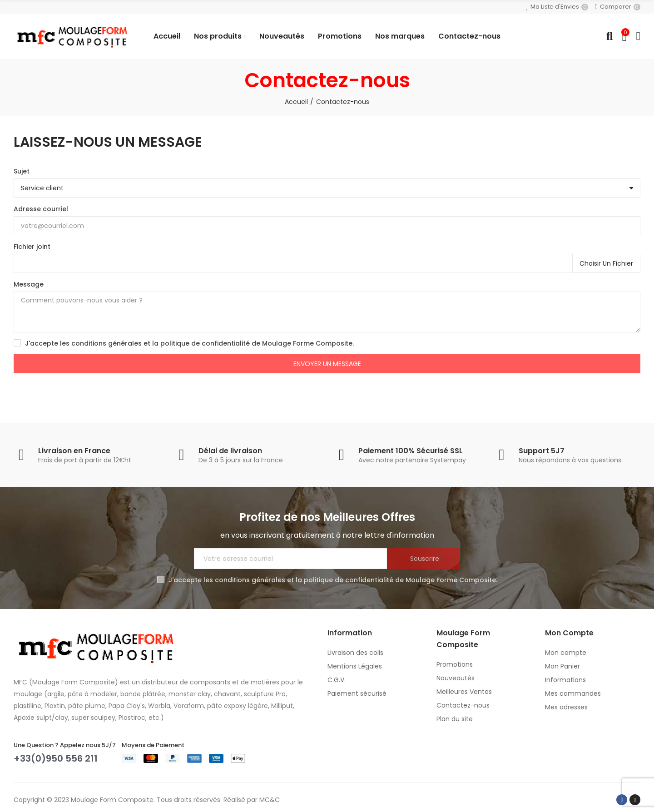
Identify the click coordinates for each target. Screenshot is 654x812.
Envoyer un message (327, 364)
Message (29, 284)
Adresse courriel (41, 209)
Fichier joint (32, 247)
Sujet (22, 171)
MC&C (270, 800)
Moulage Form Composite (112, 800)
